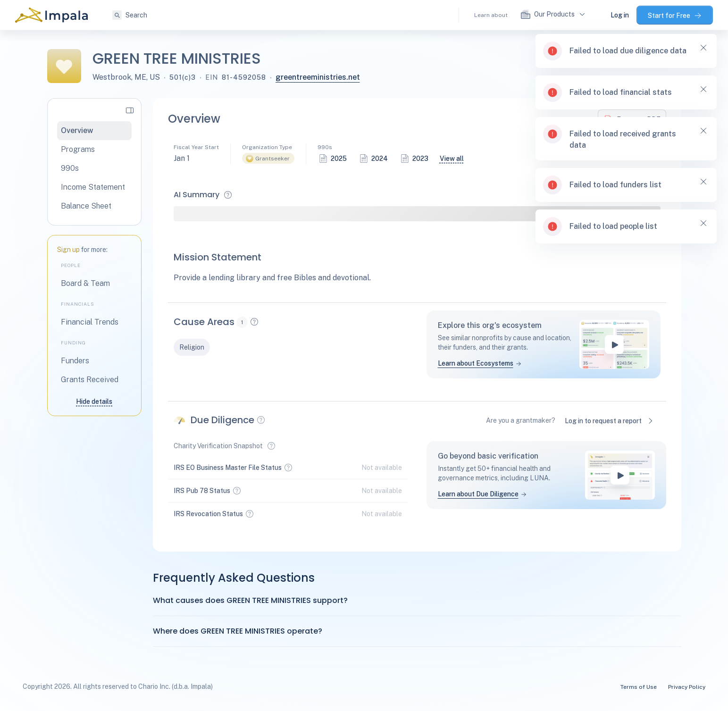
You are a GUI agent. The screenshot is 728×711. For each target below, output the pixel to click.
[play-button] (614, 344)
